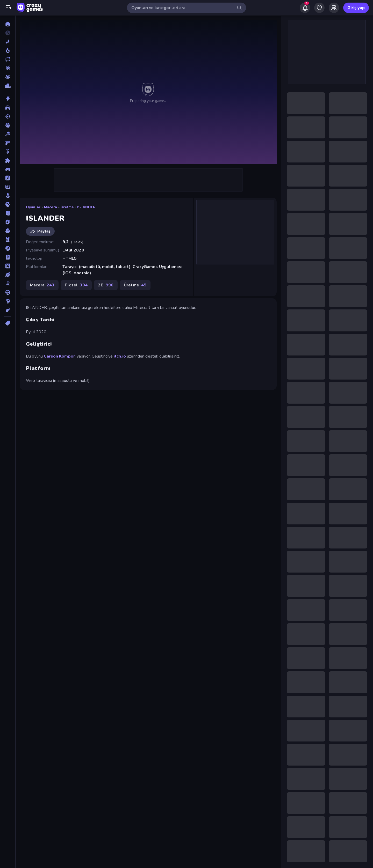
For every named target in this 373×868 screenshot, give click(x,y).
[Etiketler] (8, 323)
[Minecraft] (8, 266)
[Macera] (8, 248)
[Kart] (8, 222)
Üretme (67, 207)
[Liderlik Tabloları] (8, 86)
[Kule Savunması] (8, 240)
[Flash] (8, 178)
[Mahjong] (8, 257)
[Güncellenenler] (8, 59)
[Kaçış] (8, 213)
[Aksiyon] (8, 99)
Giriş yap (356, 8)
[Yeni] (8, 42)
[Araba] (8, 108)
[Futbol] (8, 187)
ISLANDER (86, 207)
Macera (51, 207)
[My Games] (319, 8)
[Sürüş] (8, 292)
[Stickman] (8, 284)
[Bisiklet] (8, 152)
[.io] (8, 204)
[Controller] (8, 169)
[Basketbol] (8, 125)
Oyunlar (33, 207)
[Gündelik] (8, 196)
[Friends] (334, 8)
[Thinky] (8, 301)
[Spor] (8, 275)
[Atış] (8, 116)
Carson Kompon (60, 356)
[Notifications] (305, 8)
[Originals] (8, 68)
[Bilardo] (8, 134)
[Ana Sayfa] (8, 24)
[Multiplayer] (8, 77)
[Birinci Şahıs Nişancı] (8, 143)
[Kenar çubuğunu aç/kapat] (8, 8)
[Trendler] (8, 50)
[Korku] (8, 231)
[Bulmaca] (8, 160)
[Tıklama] (8, 310)
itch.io (120, 356)
